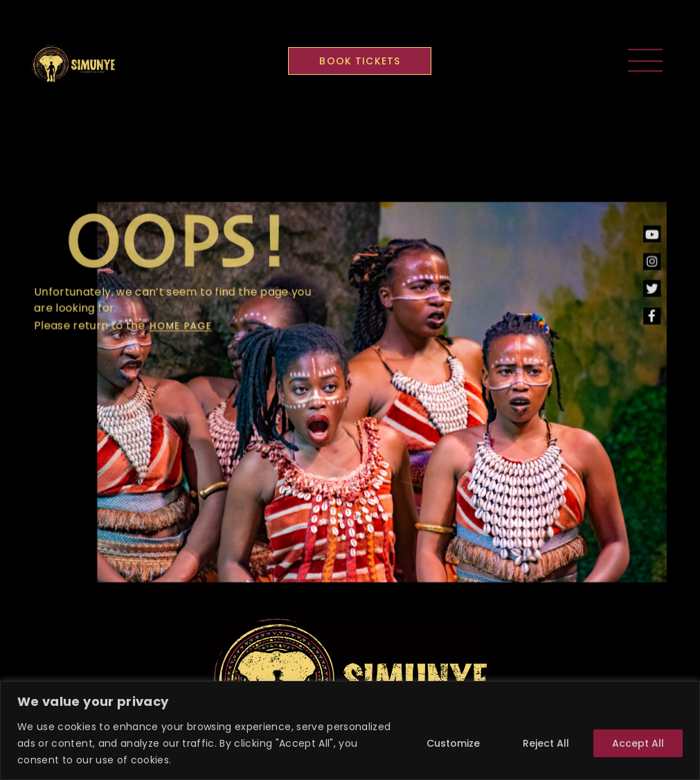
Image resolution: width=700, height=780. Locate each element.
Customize (453, 743)
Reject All (546, 743)
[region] (350, 730)
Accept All (638, 743)
